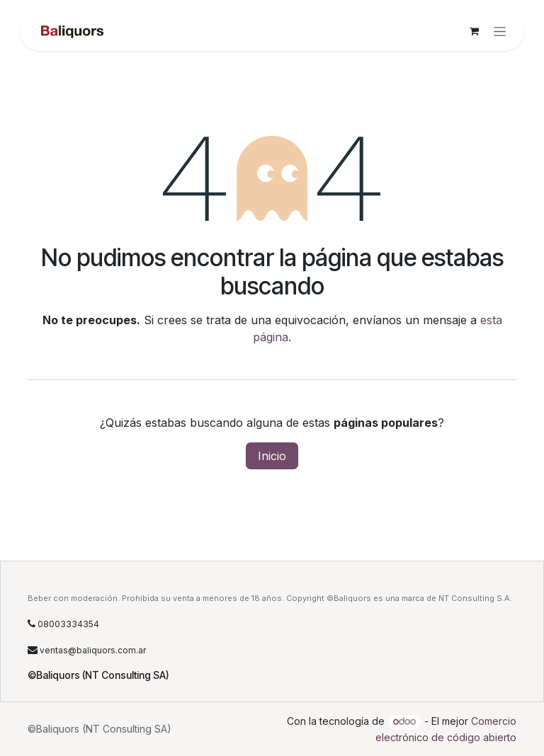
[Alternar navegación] (500, 31)
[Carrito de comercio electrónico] (474, 31)
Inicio (272, 456)
